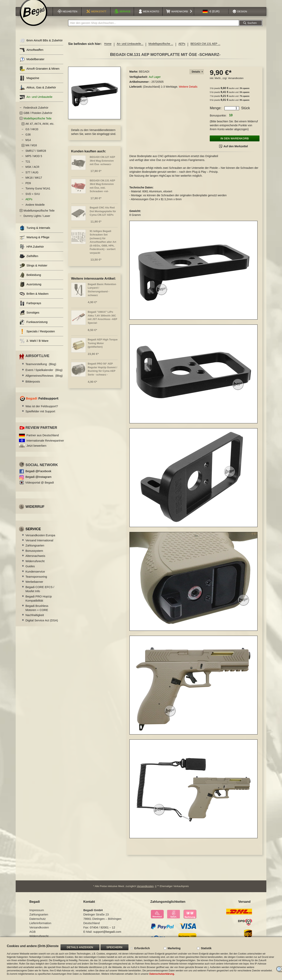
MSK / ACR (32, 172)
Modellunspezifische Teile (39, 215)
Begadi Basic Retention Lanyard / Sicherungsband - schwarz (102, 295)
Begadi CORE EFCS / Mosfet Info (40, 594)
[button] (211, 16)
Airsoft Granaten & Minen (39, 74)
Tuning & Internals (35, 233)
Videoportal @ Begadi (40, 487)
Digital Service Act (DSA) (42, 625)
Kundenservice (35, 576)
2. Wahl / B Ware (34, 346)
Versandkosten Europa (40, 540)
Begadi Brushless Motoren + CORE (37, 613)
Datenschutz (38, 921)
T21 (28, 166)
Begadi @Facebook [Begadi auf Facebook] (38, 476)
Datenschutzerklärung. (162, 974)
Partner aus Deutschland (43, 440)
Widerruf (35, 512)
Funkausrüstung (34, 327)
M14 (28, 145)
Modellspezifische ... (161, 49)
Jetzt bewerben (36, 450)
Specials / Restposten (37, 336)
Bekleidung (30, 280)
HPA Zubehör (32, 252)
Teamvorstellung (41, 369)
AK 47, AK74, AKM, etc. (40, 129)
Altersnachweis (35, 561)
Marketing (174, 948)
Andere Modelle (35, 210)
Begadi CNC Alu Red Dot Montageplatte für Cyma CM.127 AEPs (103, 216)
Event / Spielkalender (44, 375)
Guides (30, 571)
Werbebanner (34, 587)
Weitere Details (188, 92)
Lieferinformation (40, 926)
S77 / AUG (32, 177)
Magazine (29, 83)
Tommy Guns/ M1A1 (38, 193)
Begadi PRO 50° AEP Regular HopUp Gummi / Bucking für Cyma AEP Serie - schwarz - (102, 374)
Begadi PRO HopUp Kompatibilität (39, 603)
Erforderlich (142, 948)
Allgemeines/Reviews (44, 380)
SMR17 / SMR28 (36, 156)
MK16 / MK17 (34, 183)
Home (108, 49)
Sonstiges (29, 318)
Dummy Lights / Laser (37, 221)
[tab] (197, 77)
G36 (28, 139)
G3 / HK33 (32, 134)
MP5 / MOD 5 (34, 161)
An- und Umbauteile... (130, 49)
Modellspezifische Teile (38, 123)
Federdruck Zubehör (36, 113)
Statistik (206, 948)
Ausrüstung (30, 289)
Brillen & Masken (34, 299)
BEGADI (144, 76)
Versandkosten (236, 83)
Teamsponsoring (36, 581)
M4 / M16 (31, 150)
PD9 (28, 188)
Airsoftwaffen (31, 55)
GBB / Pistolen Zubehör (38, 118)
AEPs (182, 49)
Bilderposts (33, 386)
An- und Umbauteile (36, 102)
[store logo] (33, 17)
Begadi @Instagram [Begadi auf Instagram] (38, 482)
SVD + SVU (33, 199)
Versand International (39, 545)
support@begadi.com (107, 934)
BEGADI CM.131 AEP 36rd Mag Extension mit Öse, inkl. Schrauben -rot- (102, 191)
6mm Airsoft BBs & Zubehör (41, 45)
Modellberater (32, 64)
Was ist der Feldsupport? (42, 411)
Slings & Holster (33, 270)
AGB (33, 934)
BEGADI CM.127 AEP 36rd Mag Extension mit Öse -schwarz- (102, 165)
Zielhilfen (29, 261)
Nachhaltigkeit (35, 620)
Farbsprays (30, 308)
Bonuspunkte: (218, 120)
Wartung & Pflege (34, 242)
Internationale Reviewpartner (45, 445)
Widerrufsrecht (35, 566)
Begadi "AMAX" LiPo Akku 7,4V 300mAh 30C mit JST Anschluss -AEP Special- (102, 322)
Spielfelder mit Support (40, 416)
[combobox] (154, 28)
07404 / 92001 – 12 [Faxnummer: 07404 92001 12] (103, 930)
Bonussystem (34, 556)
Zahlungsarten (35, 550)
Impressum (37, 913)
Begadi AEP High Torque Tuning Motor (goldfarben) (103, 348)
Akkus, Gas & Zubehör (38, 92)
